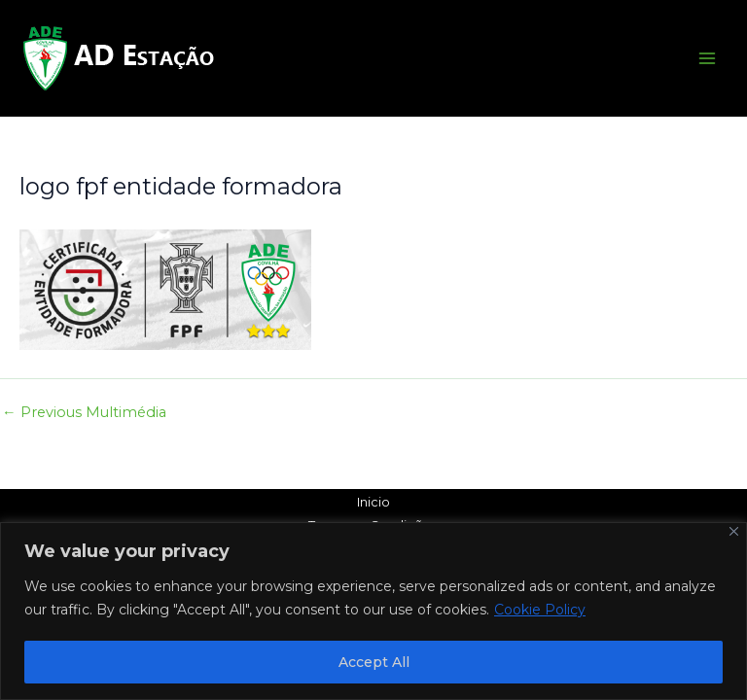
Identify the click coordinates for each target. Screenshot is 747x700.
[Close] (734, 531)
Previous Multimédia (84, 413)
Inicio (373, 502)
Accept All (374, 662)
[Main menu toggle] (707, 58)
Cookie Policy (540, 610)
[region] (373, 611)
